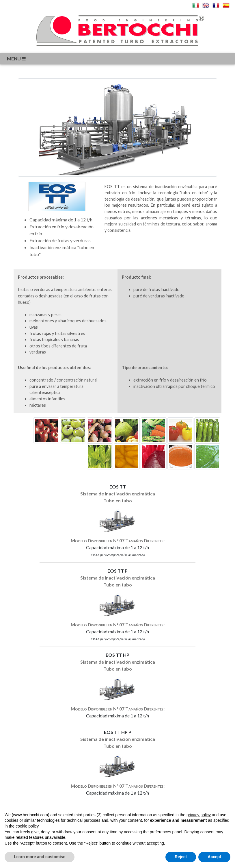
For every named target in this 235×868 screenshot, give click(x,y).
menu (17, 59)
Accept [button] (214, 857)
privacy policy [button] (199, 815)
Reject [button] (181, 857)
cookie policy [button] (27, 826)
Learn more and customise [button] (40, 857)
